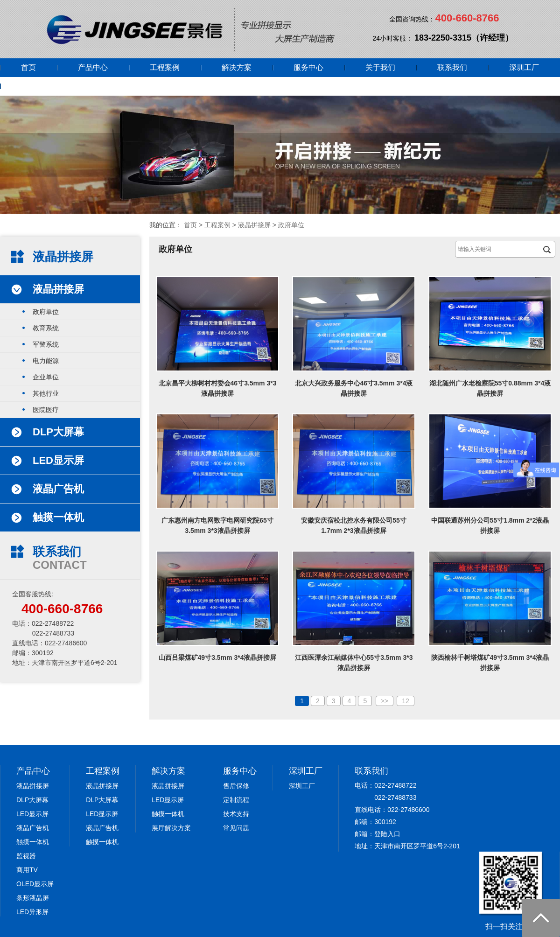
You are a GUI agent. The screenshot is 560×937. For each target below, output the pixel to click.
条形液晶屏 (33, 898)
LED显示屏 (32, 814)
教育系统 (46, 328)
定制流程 (236, 800)
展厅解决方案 (171, 828)
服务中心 (308, 67)
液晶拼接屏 (254, 225)
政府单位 (291, 225)
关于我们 (380, 67)
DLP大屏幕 (32, 800)
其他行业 (46, 393)
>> (385, 701)
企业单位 (46, 377)
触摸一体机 (33, 842)
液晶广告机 (33, 828)
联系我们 (452, 67)
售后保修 (236, 786)
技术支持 (236, 814)
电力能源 (46, 361)
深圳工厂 (524, 67)
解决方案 (237, 67)
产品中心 (93, 67)
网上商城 (36, 86)
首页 (28, 67)
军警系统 (46, 344)
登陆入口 (387, 834)
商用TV (27, 870)
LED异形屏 (32, 912)
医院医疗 (46, 410)
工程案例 (165, 67)
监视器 (26, 856)
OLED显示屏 (35, 884)
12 (406, 701)
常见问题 (236, 828)
